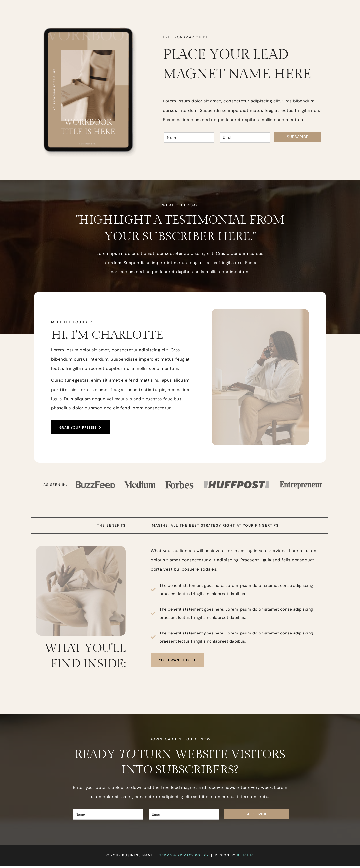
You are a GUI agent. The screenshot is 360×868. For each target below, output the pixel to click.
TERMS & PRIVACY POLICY (184, 858)
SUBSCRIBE (298, 137)
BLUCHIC (245, 858)
